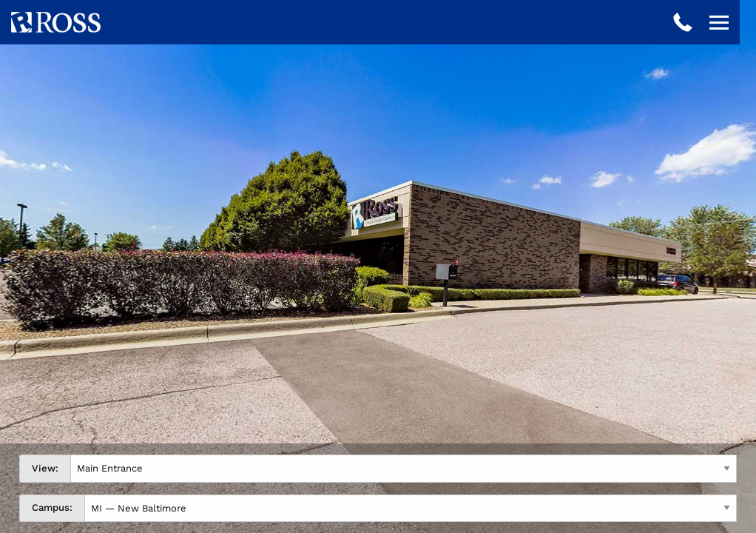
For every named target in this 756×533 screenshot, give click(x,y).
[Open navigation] (719, 22)
